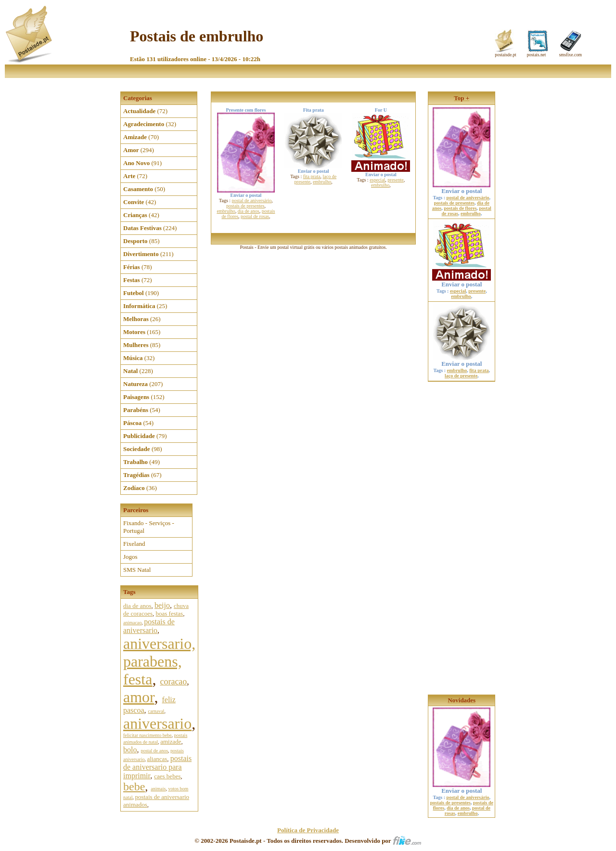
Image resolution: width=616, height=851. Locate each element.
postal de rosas (255, 216)
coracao (173, 682)
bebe (134, 787)
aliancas (157, 759)
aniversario (157, 723)
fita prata (312, 176)
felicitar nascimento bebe (148, 735)
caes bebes (167, 776)
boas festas (170, 613)
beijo (162, 605)
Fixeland (134, 544)
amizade (171, 741)
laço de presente (461, 376)
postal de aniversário (252, 200)
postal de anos (154, 751)
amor (139, 697)
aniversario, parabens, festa (159, 661)
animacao (132, 623)
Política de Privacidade (308, 830)
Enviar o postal (462, 188)
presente (395, 180)
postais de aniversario (149, 626)
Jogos (130, 557)
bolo (130, 750)
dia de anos (137, 606)
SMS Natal (137, 570)
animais (158, 789)
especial (377, 180)
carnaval (156, 711)
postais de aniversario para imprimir (157, 767)
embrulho (226, 211)
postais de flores (460, 208)
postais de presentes (245, 206)
